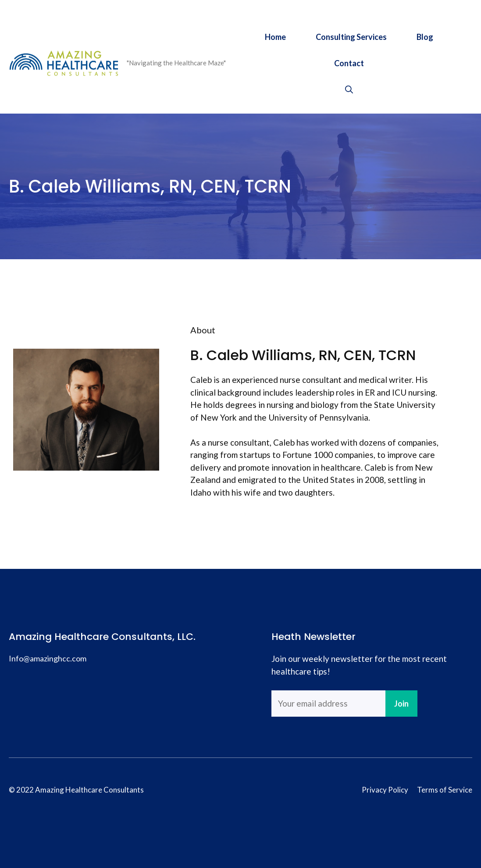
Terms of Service (445, 790)
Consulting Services (351, 37)
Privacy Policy (385, 790)
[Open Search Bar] (349, 89)
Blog (425, 37)
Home (275, 37)
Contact (349, 63)
